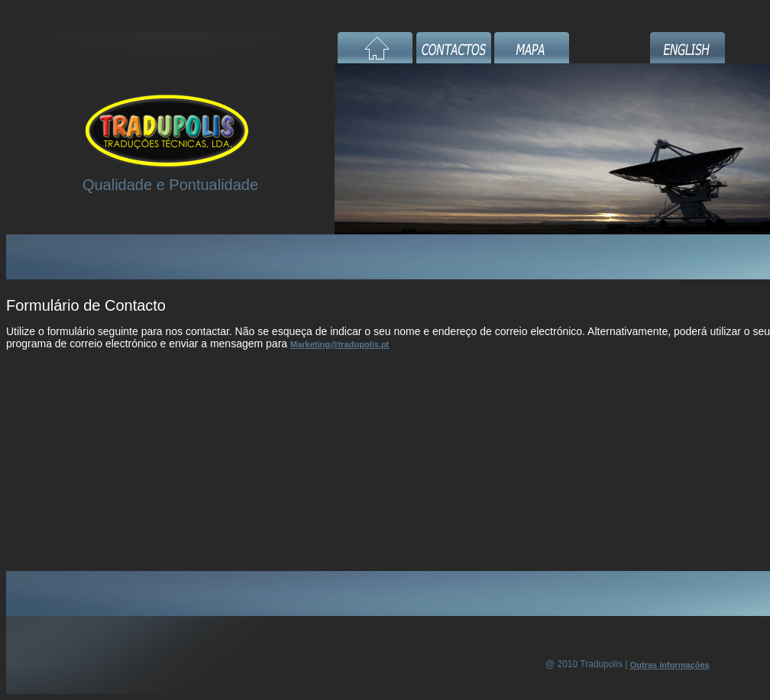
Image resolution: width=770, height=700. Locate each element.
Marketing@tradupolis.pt (340, 344)
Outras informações (670, 665)
